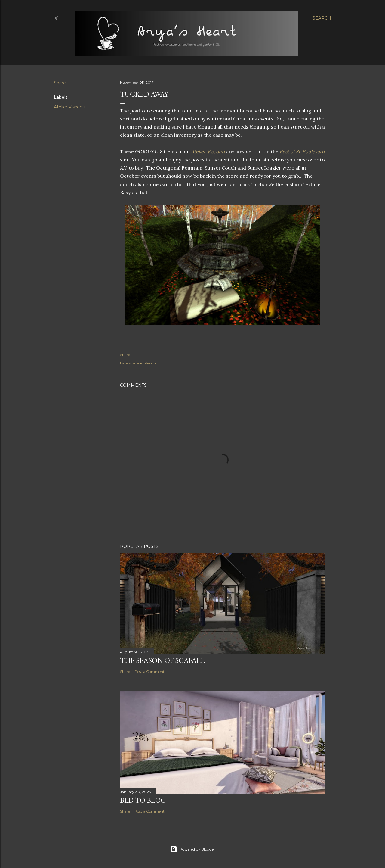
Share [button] (60, 83)
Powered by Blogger (192, 849)
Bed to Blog (143, 800)
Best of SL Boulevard (302, 151)
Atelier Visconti (69, 107)
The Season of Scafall (162, 660)
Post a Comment (149, 671)
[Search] (322, 18)
